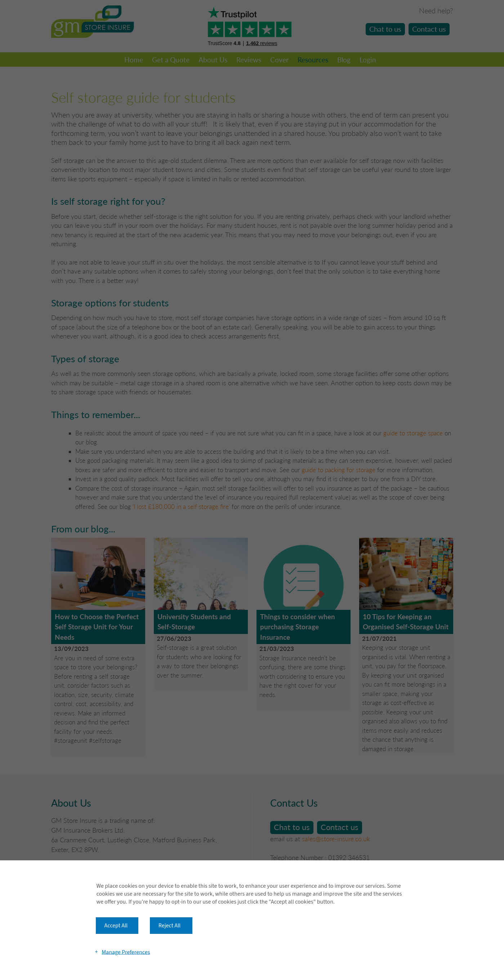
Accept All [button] (116, 926)
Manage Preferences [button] (126, 952)
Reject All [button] (170, 926)
